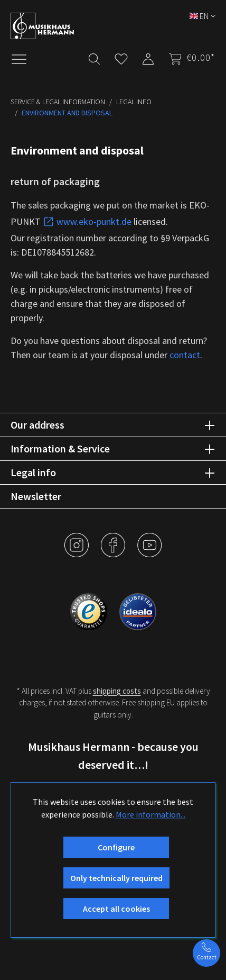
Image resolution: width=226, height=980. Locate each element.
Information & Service (60, 448)
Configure (116, 847)
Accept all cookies (116, 909)
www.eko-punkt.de (87, 222)
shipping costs (117, 691)
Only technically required (116, 878)
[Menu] (24, 58)
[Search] (94, 57)
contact (185, 355)
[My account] (148, 57)
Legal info (33, 472)
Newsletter (36, 496)
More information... (150, 814)
